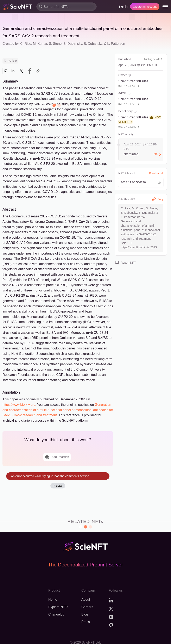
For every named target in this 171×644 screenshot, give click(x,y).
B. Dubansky (73, 44)
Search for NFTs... (58, 7)
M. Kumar (40, 44)
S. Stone (55, 44)
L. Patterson (116, 44)
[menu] (165, 7)
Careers (87, 607)
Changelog (56, 614)
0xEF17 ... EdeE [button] (127, 86)
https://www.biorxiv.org (19, 405)
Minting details (154, 59)
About (86, 600)
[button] (141, 182)
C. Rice (26, 44)
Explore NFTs (58, 607)
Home (53, 600)
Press (86, 622)
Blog (85, 614)
